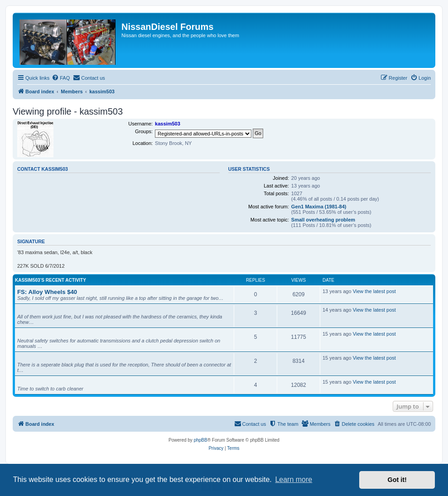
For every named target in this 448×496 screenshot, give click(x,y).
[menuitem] (61, 78)
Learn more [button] (294, 479)
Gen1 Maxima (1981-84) (319, 207)
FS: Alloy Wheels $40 (47, 292)
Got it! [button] (397, 480)
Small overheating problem (323, 220)
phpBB (201, 440)
